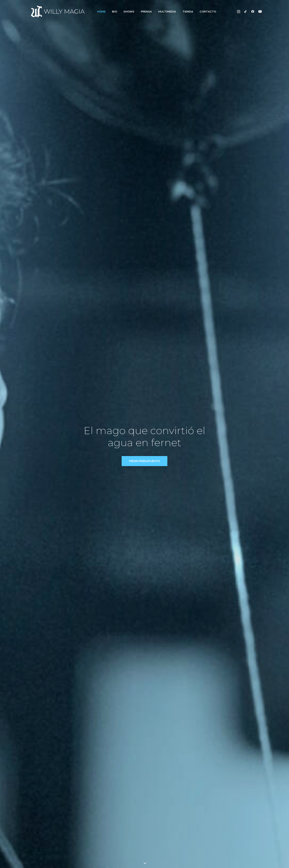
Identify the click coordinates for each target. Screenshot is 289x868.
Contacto (127, 835)
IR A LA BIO (167, 236)
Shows (125, 823)
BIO (114, 11)
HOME (101, 11)
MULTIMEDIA (167, 11)
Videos (173, 823)
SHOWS (129, 11)
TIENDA (188, 11)
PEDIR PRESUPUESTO (144, 100)
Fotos (172, 816)
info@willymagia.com (226, 816)
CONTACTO (208, 11)
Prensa (125, 829)
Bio (122, 816)
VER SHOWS (127, 433)
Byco (115, 860)
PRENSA (146, 11)
